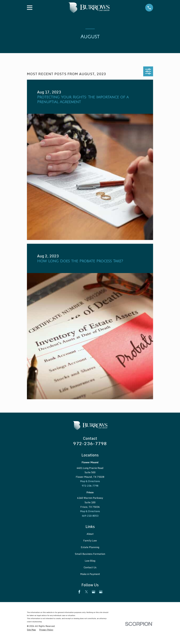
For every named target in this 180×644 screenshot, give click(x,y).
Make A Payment (90, 574)
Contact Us (90, 567)
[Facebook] (79, 592)
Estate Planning (90, 547)
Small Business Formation (90, 554)
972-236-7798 (90, 443)
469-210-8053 (90, 516)
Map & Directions (90, 481)
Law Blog (90, 561)
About (90, 534)
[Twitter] (86, 592)
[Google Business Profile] (94, 592)
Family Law (90, 540)
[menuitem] (31, 630)
